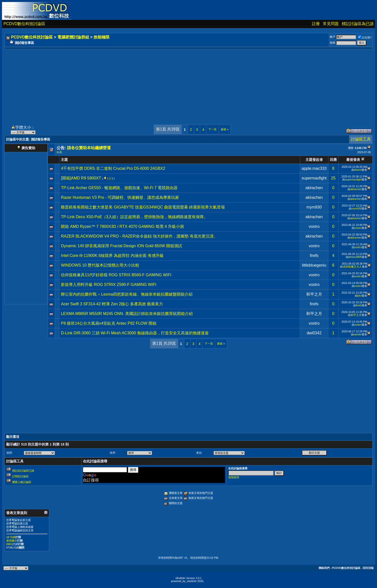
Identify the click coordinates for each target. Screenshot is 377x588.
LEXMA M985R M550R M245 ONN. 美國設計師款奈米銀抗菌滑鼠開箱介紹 (127, 314)
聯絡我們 (324, 568)
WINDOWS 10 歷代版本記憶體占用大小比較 (100, 265)
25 (333, 178)
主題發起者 (314, 160)
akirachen (314, 188)
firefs (314, 256)
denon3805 (355, 257)
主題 (64, 160)
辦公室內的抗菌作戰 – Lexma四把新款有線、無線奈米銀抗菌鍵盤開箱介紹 (127, 294)
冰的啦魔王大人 (352, 267)
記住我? (365, 37)
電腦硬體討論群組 (73, 37)
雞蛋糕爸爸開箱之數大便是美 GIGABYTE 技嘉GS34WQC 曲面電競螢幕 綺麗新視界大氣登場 (143, 207)
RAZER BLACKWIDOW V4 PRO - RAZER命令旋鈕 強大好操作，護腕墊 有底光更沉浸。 (139, 236)
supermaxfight (314, 178)
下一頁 (212, 129)
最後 (225, 129)
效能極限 (102, 37)
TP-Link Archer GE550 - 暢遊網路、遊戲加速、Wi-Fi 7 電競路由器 (119, 188)
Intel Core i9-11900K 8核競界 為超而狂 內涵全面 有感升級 (112, 256)
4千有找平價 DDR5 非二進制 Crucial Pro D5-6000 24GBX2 (113, 168)
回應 (333, 160)
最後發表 (353, 160)
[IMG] (9, 544)
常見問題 (331, 24)
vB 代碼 (11, 537)
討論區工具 (361, 139)
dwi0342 (314, 333)
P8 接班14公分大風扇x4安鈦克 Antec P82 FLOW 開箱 (109, 323)
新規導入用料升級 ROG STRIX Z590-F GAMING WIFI (109, 285)
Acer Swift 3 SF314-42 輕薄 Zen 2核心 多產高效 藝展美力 (112, 304)
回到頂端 (368, 568)
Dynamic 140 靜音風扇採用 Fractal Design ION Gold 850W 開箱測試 (121, 246)
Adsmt (358, 170)
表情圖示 (12, 541)
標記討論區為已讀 (358, 24)
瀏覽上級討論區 (22, 482)
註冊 (316, 24)
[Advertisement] (188, 84)
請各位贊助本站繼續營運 (89, 148)
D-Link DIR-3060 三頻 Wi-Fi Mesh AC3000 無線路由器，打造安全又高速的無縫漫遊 (135, 333)
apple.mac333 (314, 168)
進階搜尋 (234, 477)
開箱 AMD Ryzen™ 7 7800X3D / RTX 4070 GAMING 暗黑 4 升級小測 (122, 226)
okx (360, 296)
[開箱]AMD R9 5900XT (81, 178)
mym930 (314, 207)
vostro (314, 226)
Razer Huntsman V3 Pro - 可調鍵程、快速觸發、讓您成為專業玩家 (120, 197)
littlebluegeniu (314, 265)
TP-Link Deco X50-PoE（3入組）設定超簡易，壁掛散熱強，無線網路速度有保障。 (134, 217)
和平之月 (314, 294)
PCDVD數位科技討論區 (24, 24)
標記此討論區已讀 (23, 471)
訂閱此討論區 (20, 476)
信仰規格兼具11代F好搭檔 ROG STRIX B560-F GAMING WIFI (116, 275)
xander (358, 334)
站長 (59, 152)
